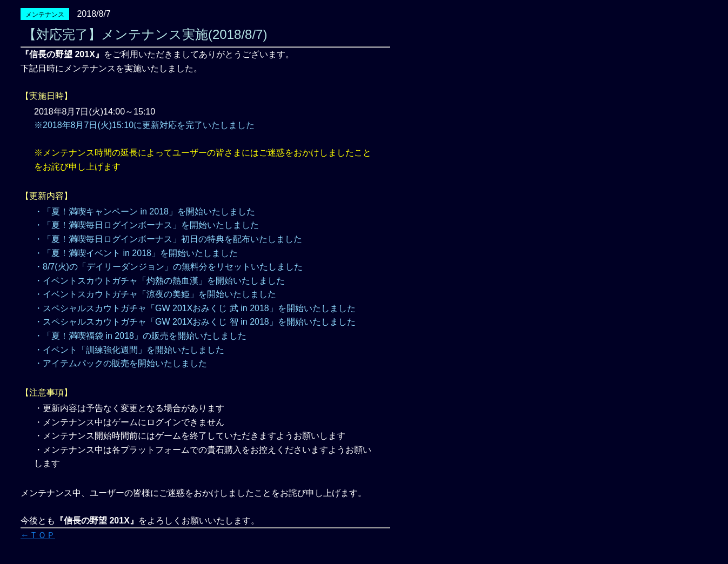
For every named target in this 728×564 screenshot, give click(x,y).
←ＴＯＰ (38, 535)
